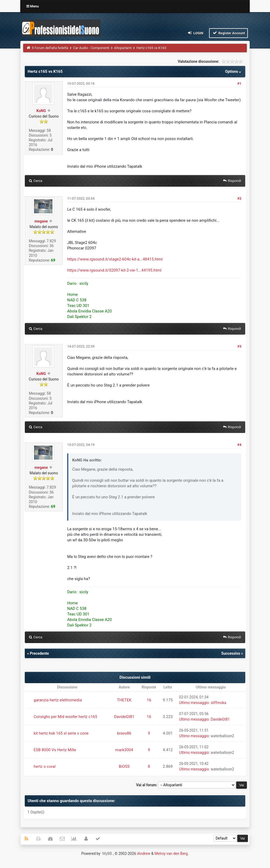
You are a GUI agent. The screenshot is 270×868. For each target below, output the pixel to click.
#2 (239, 198)
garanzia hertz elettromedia (58, 700)
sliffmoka (218, 703)
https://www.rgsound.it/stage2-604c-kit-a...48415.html (115, 259)
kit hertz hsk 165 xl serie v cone (61, 733)
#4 (239, 445)
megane (41, 221)
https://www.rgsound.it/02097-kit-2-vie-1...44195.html (114, 270)
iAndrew (144, 853)
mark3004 (124, 750)
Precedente (39, 653)
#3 (239, 346)
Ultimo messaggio (194, 703)
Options (234, 71)
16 (149, 700)
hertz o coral (45, 766)
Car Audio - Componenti (91, 48)
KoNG (41, 111)
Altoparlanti (123, 48)
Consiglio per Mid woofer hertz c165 (66, 717)
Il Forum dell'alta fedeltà (50, 48)
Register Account (228, 33)
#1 (239, 83)
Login (195, 33)
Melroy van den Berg (171, 853)
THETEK (124, 700)
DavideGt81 (124, 717)
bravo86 (124, 733)
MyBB (107, 853)
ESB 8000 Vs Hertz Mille (55, 750)
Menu (33, 6)
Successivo (231, 653)
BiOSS (124, 766)
